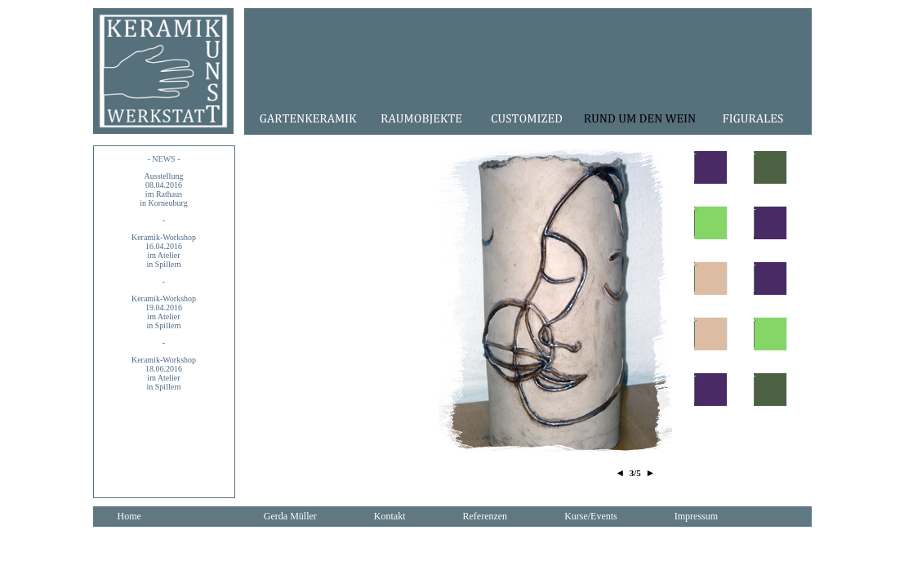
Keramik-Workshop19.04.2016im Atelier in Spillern (164, 312)
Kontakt (390, 516)
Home (129, 516)
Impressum (696, 516)
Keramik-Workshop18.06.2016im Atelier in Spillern (164, 373)
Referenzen (485, 516)
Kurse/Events (591, 516)
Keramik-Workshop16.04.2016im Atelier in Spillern (164, 251)
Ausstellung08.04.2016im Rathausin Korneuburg (163, 189)
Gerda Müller (290, 516)
